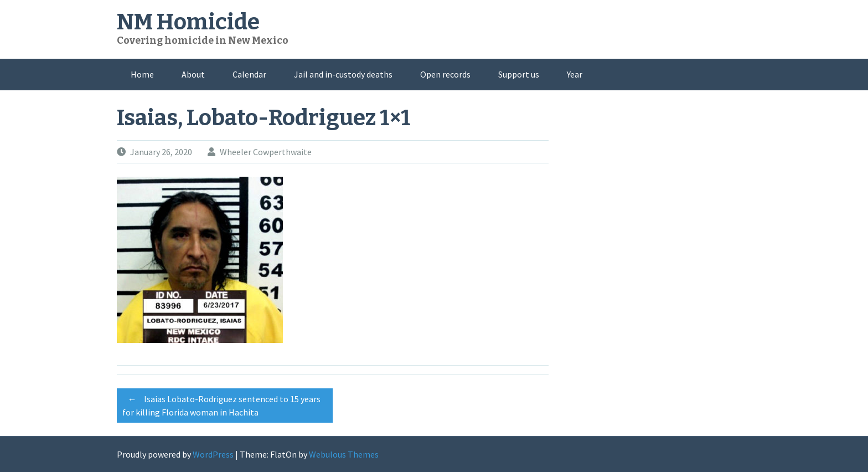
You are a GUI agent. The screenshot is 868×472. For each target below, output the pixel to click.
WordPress (213, 454)
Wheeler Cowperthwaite (266, 152)
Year (575, 74)
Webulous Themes (344, 454)
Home (142, 74)
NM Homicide (188, 22)
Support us (519, 74)
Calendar (249, 74)
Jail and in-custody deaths (343, 74)
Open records (445, 74)
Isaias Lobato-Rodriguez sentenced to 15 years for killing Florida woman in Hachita (221, 404)
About (193, 74)
